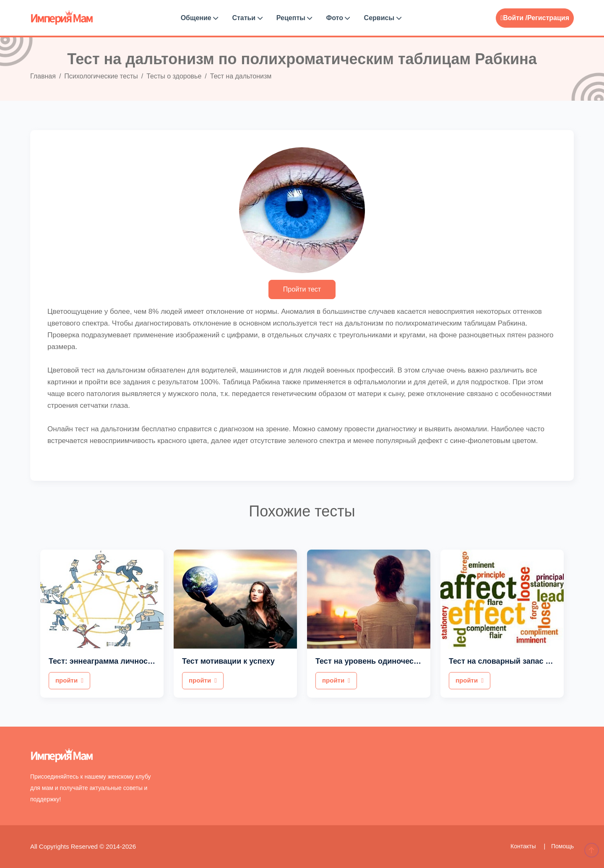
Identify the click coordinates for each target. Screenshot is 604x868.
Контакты (524, 846)
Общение (200, 18)
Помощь (562, 846)
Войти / (514, 18)
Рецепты (294, 18)
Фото (338, 18)
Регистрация (548, 18)
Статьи (247, 18)
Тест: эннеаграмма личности (102, 661)
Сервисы (383, 18)
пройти (69, 680)
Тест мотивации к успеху (228, 661)
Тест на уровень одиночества (371, 661)
